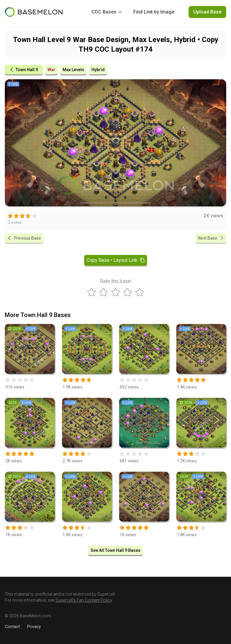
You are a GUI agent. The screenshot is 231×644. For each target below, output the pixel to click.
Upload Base (207, 12)
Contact (12, 627)
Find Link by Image (154, 12)
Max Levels (73, 70)
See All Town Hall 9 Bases (115, 550)
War (51, 70)
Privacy (34, 627)
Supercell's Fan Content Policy (84, 600)
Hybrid (98, 70)
